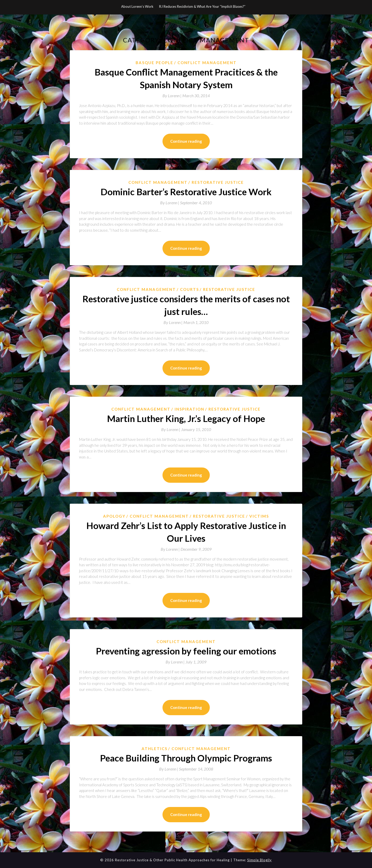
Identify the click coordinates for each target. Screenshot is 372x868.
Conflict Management (207, 63)
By (172, 96)
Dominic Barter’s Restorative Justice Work (186, 192)
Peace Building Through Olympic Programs (186, 758)
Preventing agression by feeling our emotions (186, 651)
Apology (114, 516)
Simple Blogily (259, 860)
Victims (259, 516)
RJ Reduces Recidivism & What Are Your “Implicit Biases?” (202, 6)
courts (189, 289)
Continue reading (186, 141)
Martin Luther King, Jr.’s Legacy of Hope (186, 418)
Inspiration (189, 409)
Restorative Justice (218, 182)
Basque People (154, 63)
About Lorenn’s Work (137, 6)
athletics (154, 749)
